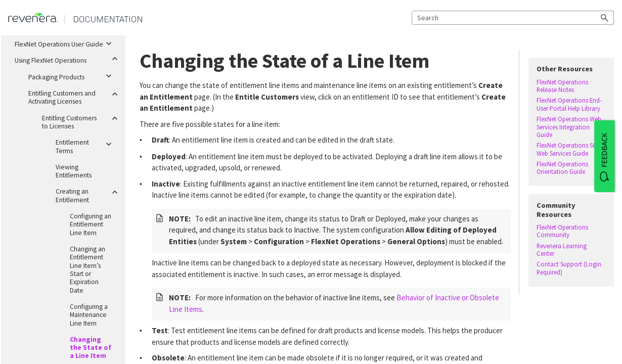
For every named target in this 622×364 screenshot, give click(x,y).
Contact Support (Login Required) (569, 268)
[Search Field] (513, 18)
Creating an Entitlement (86, 194)
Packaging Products (73, 75)
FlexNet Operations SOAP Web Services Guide (570, 149)
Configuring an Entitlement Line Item (91, 224)
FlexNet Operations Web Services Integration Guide (569, 127)
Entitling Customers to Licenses (80, 120)
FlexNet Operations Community (562, 231)
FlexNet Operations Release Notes (562, 86)
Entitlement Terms (86, 145)
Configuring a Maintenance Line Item (89, 315)
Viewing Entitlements (74, 171)
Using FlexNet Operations (66, 59)
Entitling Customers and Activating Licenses (73, 96)
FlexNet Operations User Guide (66, 42)
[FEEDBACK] (604, 156)
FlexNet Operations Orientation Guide (562, 168)
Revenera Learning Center (562, 250)
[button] (605, 18)
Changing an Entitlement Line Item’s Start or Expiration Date (87, 270)
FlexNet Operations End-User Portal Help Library (569, 104)
